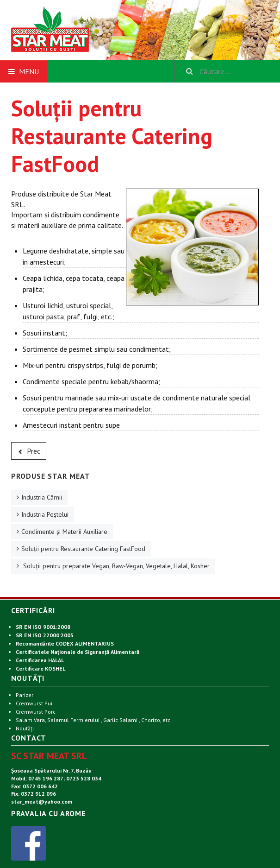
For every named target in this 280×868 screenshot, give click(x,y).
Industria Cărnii (42, 497)
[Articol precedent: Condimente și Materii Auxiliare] (29, 451)
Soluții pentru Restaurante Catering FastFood (83, 549)
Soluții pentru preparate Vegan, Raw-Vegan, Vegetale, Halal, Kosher (115, 566)
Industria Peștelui (45, 514)
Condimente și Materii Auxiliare (64, 532)
